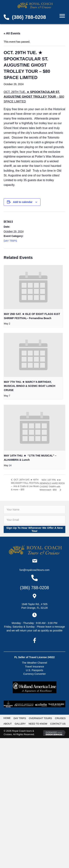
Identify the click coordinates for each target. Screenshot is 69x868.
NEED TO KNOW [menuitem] (38, 724)
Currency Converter (34, 674)
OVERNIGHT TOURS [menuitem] (40, 718)
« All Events (12, 33)
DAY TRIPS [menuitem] (20, 718)
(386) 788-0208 (29, 17)
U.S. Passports (34, 670)
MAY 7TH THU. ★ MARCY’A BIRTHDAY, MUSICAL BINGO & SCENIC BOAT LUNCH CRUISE (30, 386)
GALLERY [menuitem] (20, 724)
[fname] (34, 510)
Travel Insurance (35, 667)
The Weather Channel (34, 663)
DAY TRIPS (10, 241)
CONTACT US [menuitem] (58, 724)
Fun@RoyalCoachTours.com (34, 570)
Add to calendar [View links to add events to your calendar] (23, 202)
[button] (34, 529)
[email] (34, 520)
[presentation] (33, 287)
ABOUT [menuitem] (8, 724)
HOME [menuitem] (7, 718)
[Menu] (62, 16)
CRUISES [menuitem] (60, 718)
